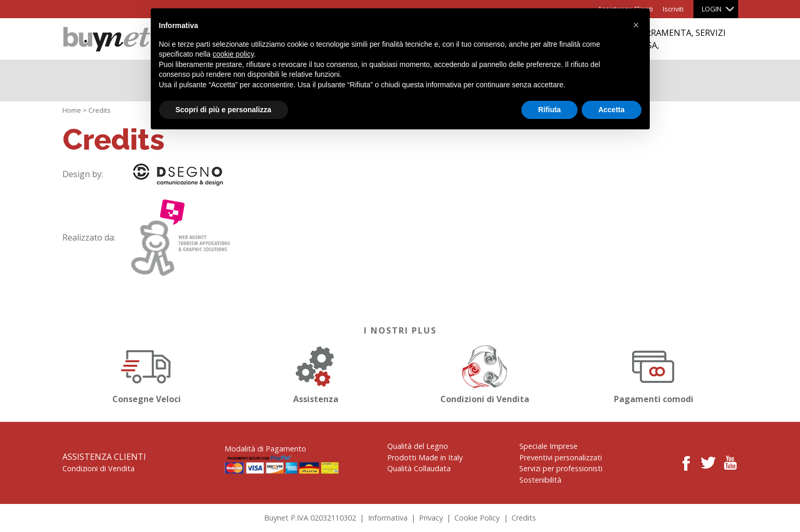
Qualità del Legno (418, 446)
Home (72, 110)
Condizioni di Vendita (484, 373)
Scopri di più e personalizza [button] (224, 110)
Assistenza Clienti (104, 457)
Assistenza (316, 373)
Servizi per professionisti (561, 468)
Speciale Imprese (548, 446)
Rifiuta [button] (549, 110)
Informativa (388, 518)
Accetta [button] (612, 110)
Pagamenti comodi (653, 373)
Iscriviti (673, 9)
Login (712, 9)
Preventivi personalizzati (561, 457)
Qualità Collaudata (419, 468)
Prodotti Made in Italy (425, 457)
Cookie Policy (477, 518)
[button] (636, 25)
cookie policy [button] (233, 54)
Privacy (431, 518)
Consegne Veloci (147, 373)
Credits (524, 518)
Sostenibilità (540, 480)
